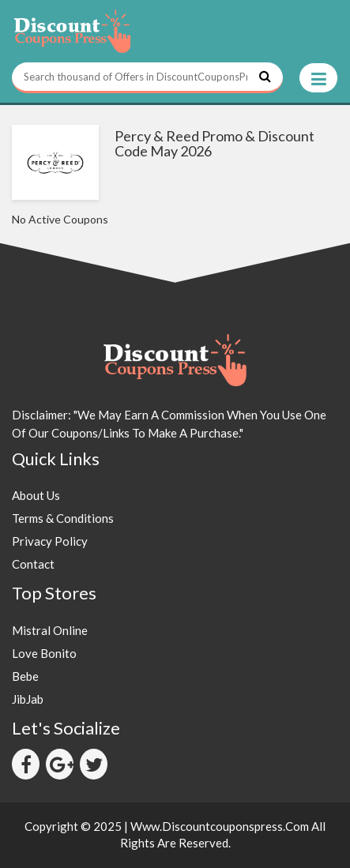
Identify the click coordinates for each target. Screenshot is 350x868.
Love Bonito (44, 653)
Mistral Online (50, 630)
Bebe (25, 676)
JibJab (28, 699)
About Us (36, 495)
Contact (33, 564)
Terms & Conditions (63, 518)
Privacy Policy (50, 541)
